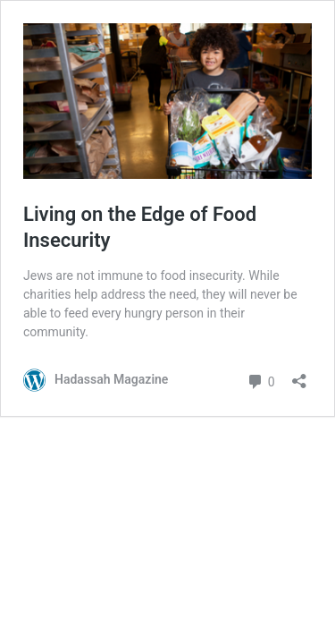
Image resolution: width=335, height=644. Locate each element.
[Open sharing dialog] (299, 375)
